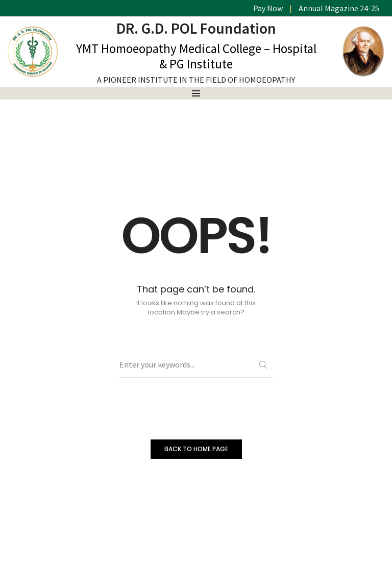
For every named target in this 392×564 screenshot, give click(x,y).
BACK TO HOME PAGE (196, 449)
